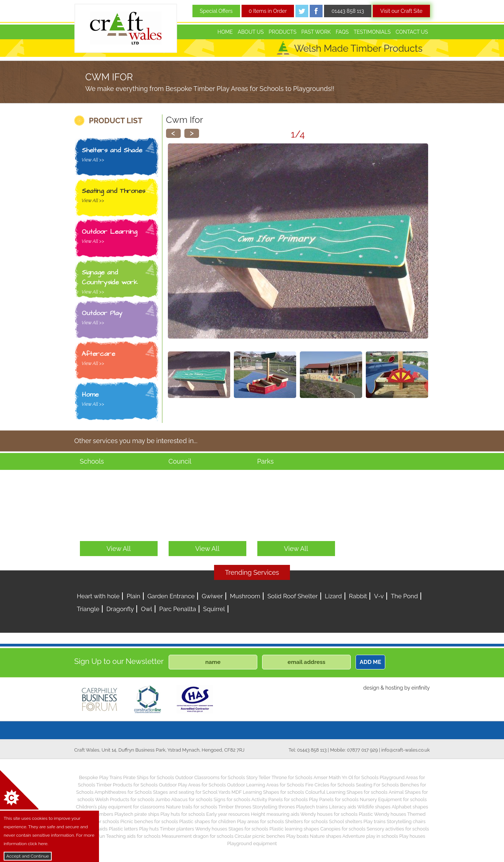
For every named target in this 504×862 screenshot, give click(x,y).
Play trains (375, 821)
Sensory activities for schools (398, 829)
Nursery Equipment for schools (393, 799)
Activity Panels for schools (280, 799)
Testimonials (372, 32)
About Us (251, 32)
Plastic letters (124, 829)
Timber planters (177, 829)
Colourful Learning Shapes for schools (347, 792)
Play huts (149, 829)
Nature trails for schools (192, 807)
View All (118, 549)
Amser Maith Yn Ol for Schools (346, 777)
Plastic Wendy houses (382, 814)
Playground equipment (252, 843)
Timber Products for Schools (127, 785)
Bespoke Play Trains (101, 777)
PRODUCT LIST (116, 121)
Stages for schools (248, 829)
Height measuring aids (275, 814)
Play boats (297, 836)
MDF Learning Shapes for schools (268, 792)
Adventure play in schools (370, 836)
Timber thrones (235, 807)
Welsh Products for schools (124, 799)
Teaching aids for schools (133, 836)
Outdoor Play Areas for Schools (192, 785)
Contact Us (412, 32)
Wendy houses (211, 829)
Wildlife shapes (374, 807)
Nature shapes (325, 836)
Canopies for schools (343, 829)
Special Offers (216, 11)
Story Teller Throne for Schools (279, 777)
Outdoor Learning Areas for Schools (266, 785)
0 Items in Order (268, 11)
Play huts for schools (183, 814)
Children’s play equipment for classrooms (120, 807)
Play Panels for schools (334, 799)
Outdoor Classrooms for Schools (210, 777)
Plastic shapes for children (208, 821)
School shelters (346, 821)
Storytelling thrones (274, 807)
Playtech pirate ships (137, 814)
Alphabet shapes (410, 807)
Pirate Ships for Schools (149, 777)
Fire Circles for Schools (330, 785)
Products (283, 32)
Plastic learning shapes (294, 829)
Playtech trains (312, 807)
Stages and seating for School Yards (192, 792)
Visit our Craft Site (401, 11)
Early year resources (228, 814)
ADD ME (370, 662)
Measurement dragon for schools (198, 836)
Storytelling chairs (406, 821)
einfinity (420, 688)
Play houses (412, 836)
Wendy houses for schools (329, 814)
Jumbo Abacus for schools (184, 799)
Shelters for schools (307, 821)
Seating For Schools (377, 785)
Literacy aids (343, 807)
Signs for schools (232, 799)
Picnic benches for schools (149, 821)
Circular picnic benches (260, 836)
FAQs (342, 32)
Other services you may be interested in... (136, 441)
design (371, 688)
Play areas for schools (261, 821)
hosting (394, 688)
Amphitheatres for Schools (123, 792)
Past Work (316, 32)
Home (225, 32)
